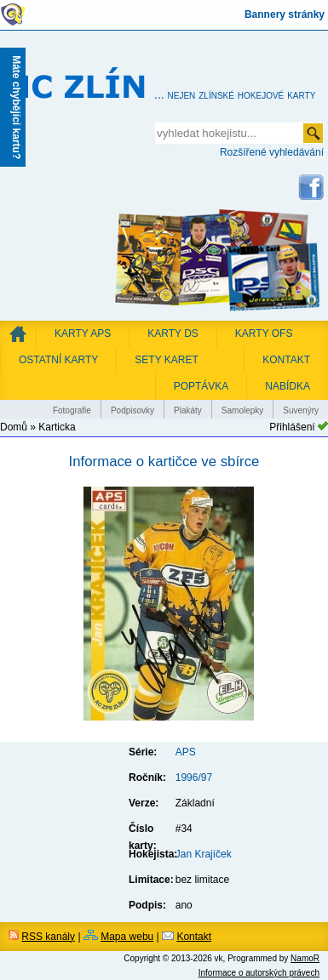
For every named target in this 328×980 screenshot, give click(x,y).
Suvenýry (301, 410)
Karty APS (83, 333)
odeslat (313, 133)
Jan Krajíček (204, 854)
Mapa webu (127, 937)
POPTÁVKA (201, 386)
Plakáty (188, 410)
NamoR (305, 958)
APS (186, 752)
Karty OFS (264, 333)
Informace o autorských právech (259, 973)
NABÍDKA (288, 386)
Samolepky (242, 410)
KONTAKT (286, 360)
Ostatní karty (58, 360)
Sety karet (166, 360)
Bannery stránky (285, 14)
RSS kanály (48, 937)
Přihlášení (292, 427)
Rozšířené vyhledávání (272, 152)
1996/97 (194, 778)
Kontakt (194, 937)
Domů (14, 427)
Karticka (57, 427)
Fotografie (72, 410)
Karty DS (173, 333)
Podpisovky (132, 410)
